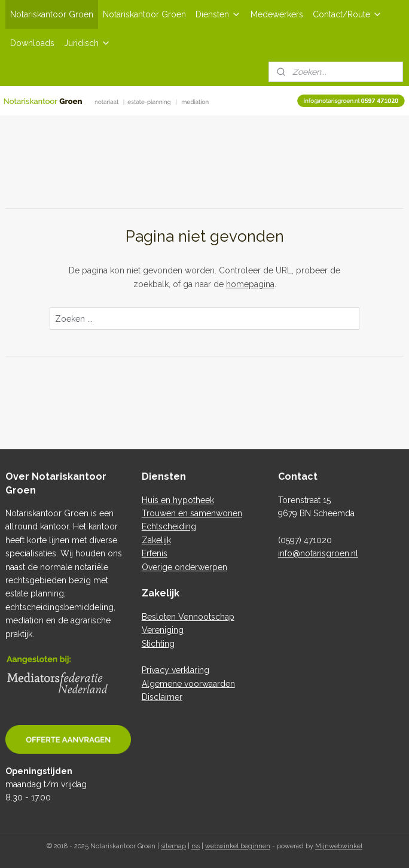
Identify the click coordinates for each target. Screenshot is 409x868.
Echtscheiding (169, 526)
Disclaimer (162, 697)
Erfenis (155, 553)
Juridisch (87, 43)
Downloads (32, 43)
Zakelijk (156, 540)
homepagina (250, 284)
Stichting (158, 644)
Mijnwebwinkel (339, 846)
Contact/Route (347, 14)
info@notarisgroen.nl (318, 553)
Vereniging (163, 630)
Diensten (218, 14)
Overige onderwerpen (184, 567)
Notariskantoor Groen (52, 14)
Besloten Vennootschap (188, 617)
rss (196, 846)
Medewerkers (277, 14)
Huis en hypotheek (178, 500)
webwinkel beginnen (238, 846)
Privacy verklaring (175, 670)
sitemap (173, 846)
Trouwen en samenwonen (192, 513)
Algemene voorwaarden (188, 684)
